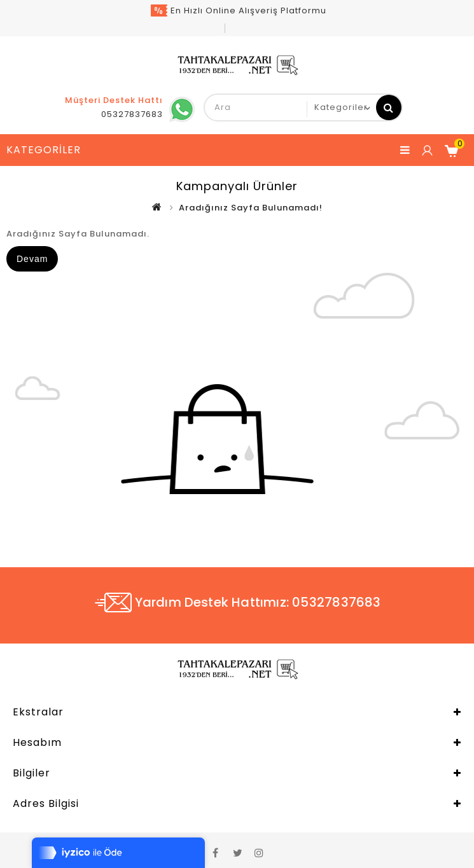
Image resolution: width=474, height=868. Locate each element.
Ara (389, 107)
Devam (32, 259)
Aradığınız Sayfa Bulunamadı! (251, 208)
